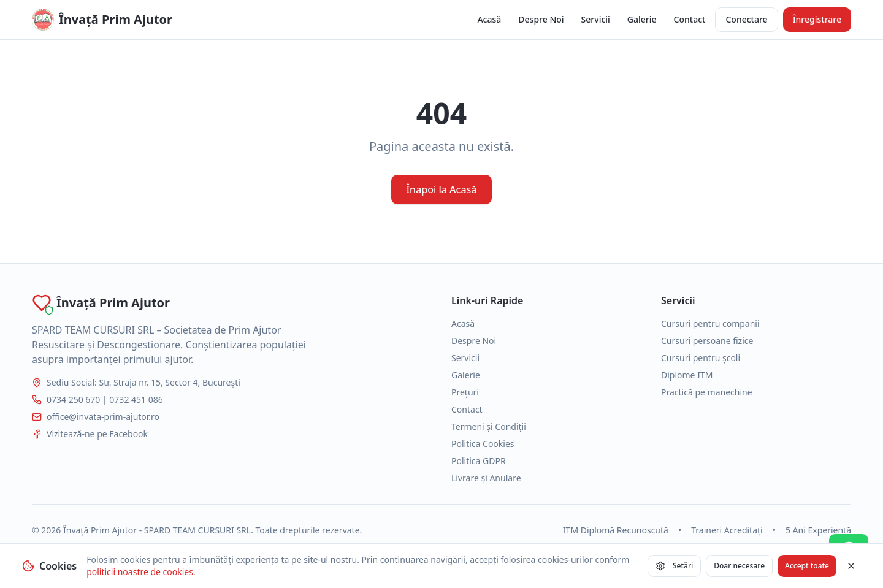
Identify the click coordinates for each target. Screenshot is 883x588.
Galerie (642, 19)
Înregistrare (817, 19)
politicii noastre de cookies (140, 572)
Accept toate (807, 566)
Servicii (596, 19)
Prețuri (465, 392)
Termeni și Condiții (489, 426)
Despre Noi (541, 19)
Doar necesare (739, 566)
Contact (690, 19)
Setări (674, 566)
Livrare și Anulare (486, 478)
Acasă (489, 19)
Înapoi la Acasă (441, 189)
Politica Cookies (483, 444)
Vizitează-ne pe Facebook (97, 434)
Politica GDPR (479, 461)
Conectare (746, 19)
